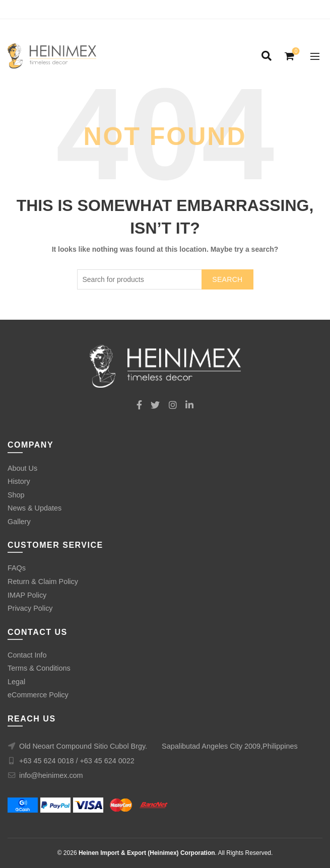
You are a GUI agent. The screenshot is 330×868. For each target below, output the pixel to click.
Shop (16, 495)
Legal (16, 682)
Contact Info (27, 655)
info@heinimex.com (51, 775)
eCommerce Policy (38, 695)
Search (227, 279)
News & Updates (35, 508)
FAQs (17, 568)
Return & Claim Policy (43, 582)
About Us (22, 468)
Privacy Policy (30, 608)
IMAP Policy (27, 595)
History (19, 481)
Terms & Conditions (39, 668)
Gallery (19, 522)
